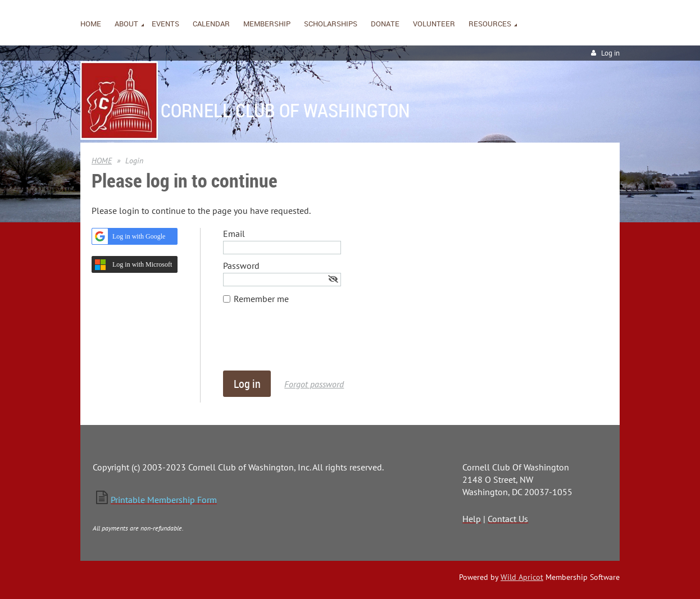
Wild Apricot (522, 577)
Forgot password (314, 384)
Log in (610, 53)
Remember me (261, 299)
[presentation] (308, 343)
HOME (102, 161)
